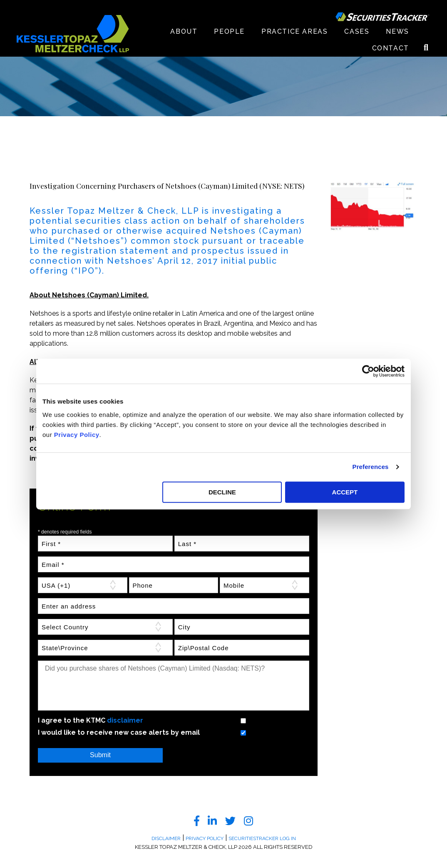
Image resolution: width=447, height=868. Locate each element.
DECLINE (222, 492)
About (184, 31)
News (397, 31)
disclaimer (125, 720)
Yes (233, 720)
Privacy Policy (77, 435)
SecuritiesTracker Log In (262, 838)
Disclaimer (166, 838)
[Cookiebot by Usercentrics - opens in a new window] (368, 371)
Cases (357, 31)
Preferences (371, 467)
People (229, 31)
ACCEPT (345, 492)
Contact (391, 48)
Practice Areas (294, 31)
